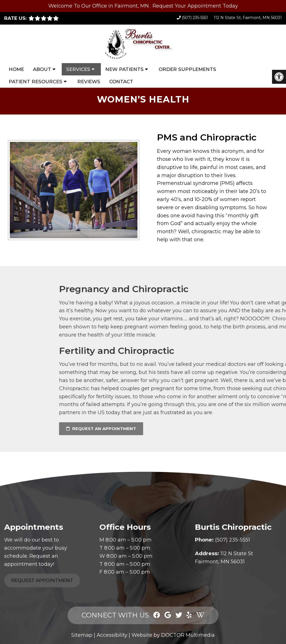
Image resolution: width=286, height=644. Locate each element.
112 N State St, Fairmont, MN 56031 (248, 18)
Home (16, 69)
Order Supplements (187, 69)
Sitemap (82, 635)
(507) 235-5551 (195, 18)
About (42, 69)
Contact (121, 82)
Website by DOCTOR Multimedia (173, 635)
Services (78, 69)
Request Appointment (42, 580)
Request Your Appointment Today (195, 6)
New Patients (124, 69)
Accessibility (112, 635)
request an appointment (200, 429)
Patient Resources (35, 82)
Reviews (89, 82)
